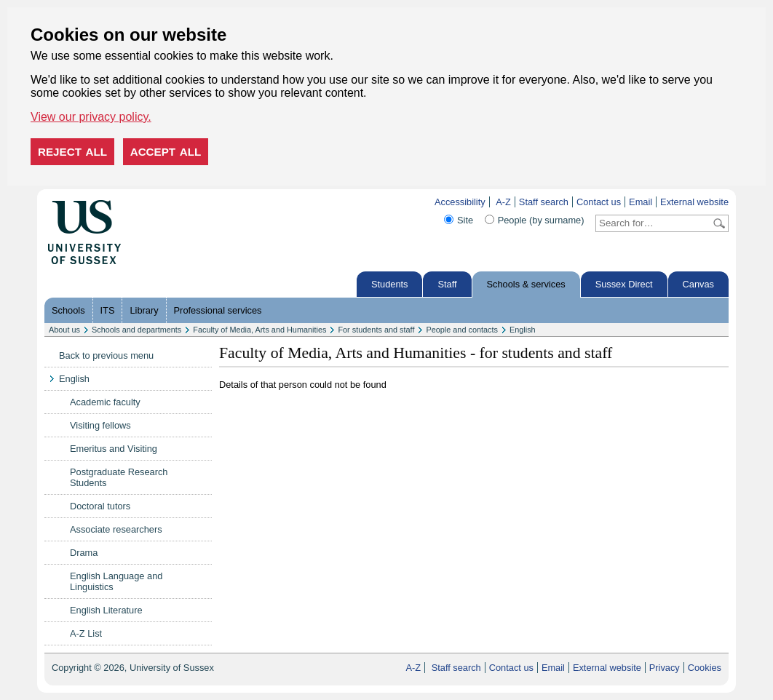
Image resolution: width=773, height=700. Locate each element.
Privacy (665, 668)
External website (694, 202)
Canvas (698, 284)
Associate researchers (116, 529)
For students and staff (376, 330)
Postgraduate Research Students (119, 477)
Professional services (218, 310)
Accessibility (460, 202)
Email (641, 202)
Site (465, 220)
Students (390, 284)
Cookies (705, 668)
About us (64, 330)
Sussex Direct (624, 284)
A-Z (503, 202)
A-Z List (86, 633)
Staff (447, 284)
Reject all (72, 152)
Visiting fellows (100, 425)
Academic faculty (105, 402)
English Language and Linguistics (116, 581)
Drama (84, 553)
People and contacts (462, 330)
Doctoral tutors (100, 506)
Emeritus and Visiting (114, 449)
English (523, 330)
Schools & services (526, 284)
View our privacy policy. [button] (91, 117)
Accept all (166, 152)
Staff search (544, 202)
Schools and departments (136, 330)
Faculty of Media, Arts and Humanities (259, 330)
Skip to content (152, 202)
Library (144, 310)
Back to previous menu (106, 355)
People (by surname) (541, 220)
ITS (108, 310)
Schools (68, 310)
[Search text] (653, 223)
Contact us (599, 202)
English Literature (106, 610)
